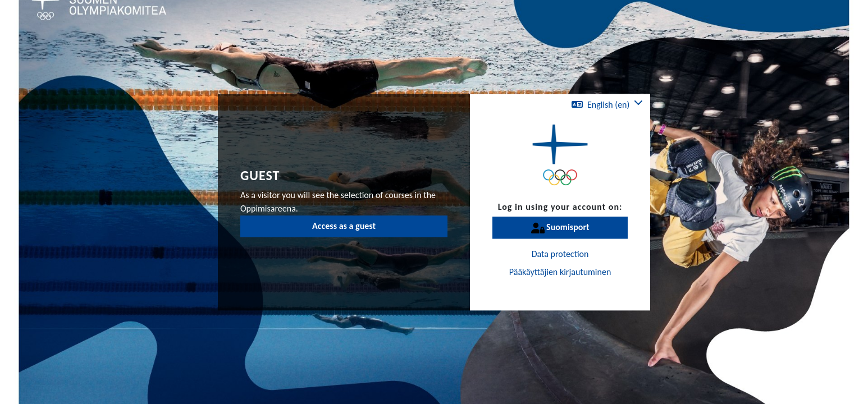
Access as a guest (344, 226)
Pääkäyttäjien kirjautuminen (560, 272)
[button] (607, 105)
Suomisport (560, 228)
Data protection (560, 254)
